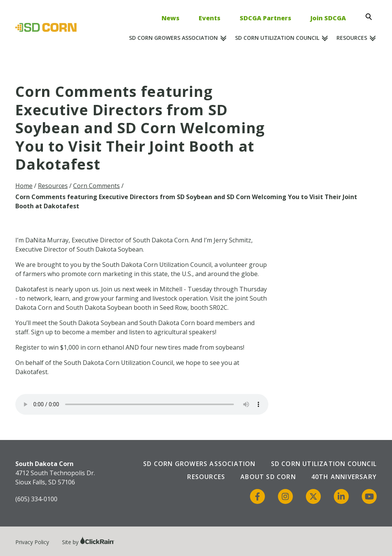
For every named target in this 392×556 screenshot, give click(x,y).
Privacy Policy (32, 542)
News (171, 18)
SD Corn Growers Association (173, 38)
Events (210, 18)
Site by (88, 542)
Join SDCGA (328, 18)
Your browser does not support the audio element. (142, 404)
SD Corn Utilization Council (277, 38)
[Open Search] (371, 17)
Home (24, 186)
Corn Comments (96, 186)
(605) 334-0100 (36, 499)
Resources (352, 38)
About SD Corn (268, 477)
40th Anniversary (344, 477)
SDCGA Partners (265, 18)
